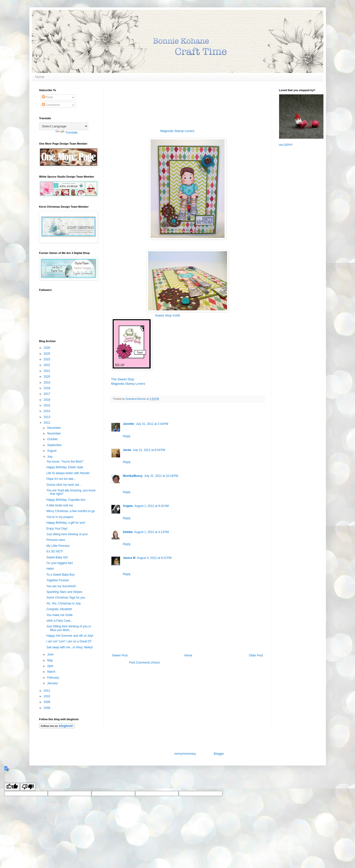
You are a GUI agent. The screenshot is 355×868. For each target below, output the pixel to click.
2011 (47, 691)
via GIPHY (286, 145)
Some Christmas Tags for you (66, 598)
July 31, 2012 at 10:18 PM (161, 476)
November (54, 434)
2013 (47, 417)
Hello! (50, 569)
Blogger (219, 754)
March (52, 672)
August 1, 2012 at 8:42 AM (152, 506)
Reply (127, 436)
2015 (47, 405)
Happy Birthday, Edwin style (65, 467)
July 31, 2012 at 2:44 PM (152, 424)
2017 (47, 394)
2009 (47, 702)
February (53, 678)
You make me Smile (59, 615)
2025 (47, 354)
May (50, 660)
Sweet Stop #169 (167, 315)
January (53, 683)
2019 (47, 383)
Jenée (127, 450)
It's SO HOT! (55, 551)
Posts (47, 97)
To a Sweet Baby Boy (60, 575)
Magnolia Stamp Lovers (177, 131)
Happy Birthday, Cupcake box (66, 500)
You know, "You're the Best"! (65, 462)
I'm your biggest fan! (60, 563)
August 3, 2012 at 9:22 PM (154, 558)
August (52, 451)
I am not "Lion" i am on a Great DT (69, 641)
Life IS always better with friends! (68, 473)
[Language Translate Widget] (64, 126)
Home (40, 77)
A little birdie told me (60, 505)
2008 (47, 708)
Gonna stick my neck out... (64, 485)
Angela (128, 506)
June (51, 654)
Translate (67, 133)
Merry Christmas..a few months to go (71, 511)
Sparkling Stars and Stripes (64, 592)
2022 (47, 365)
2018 (47, 388)
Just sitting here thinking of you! (67, 534)
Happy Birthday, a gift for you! (66, 523)
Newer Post (120, 655)
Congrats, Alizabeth (59, 609)
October (53, 439)
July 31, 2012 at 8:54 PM (149, 450)
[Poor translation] (28, 787)
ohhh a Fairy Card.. (59, 621)
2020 (47, 377)
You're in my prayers (60, 517)
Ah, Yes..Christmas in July (63, 603)
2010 (47, 696)
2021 (47, 371)
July (50, 457)
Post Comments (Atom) (145, 663)
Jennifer (129, 424)
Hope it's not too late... (61, 479)
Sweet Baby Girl (57, 557)
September (55, 445)
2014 (47, 411)
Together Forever (58, 580)
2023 (47, 359)
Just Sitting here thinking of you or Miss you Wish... (69, 628)
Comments (51, 105)
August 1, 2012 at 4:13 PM (152, 532)
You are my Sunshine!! (61, 586)
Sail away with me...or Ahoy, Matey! (70, 647)
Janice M (129, 558)
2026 (47, 348)
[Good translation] (12, 787)
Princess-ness (56, 540)
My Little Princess (58, 546)
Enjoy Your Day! (57, 529)
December (54, 428)
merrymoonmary (185, 754)
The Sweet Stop (123, 379)
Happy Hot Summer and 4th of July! (70, 636)
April (50, 666)
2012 (47, 423)
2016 (47, 400)
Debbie (128, 532)
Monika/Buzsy (133, 476)
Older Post (256, 655)
